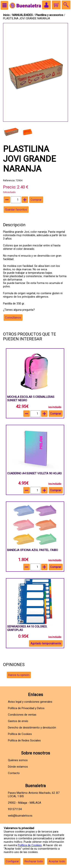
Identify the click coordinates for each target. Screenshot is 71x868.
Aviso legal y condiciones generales (30, 702)
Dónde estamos (18, 767)
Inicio (6, 15)
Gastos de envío (18, 721)
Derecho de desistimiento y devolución (32, 728)
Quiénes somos (18, 760)
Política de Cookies (30, 845)
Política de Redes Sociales (24, 740)
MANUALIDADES (23, 15)
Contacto (14, 773)
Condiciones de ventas (22, 715)
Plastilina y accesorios (50, 15)
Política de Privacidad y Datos (26, 708)
